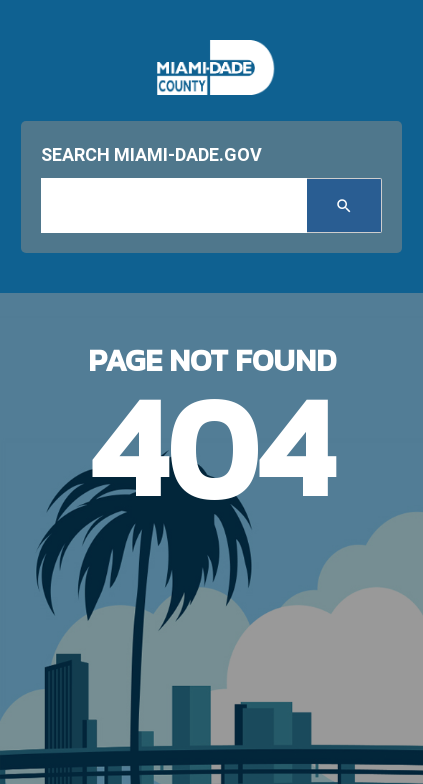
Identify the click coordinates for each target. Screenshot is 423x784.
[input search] (174, 205)
